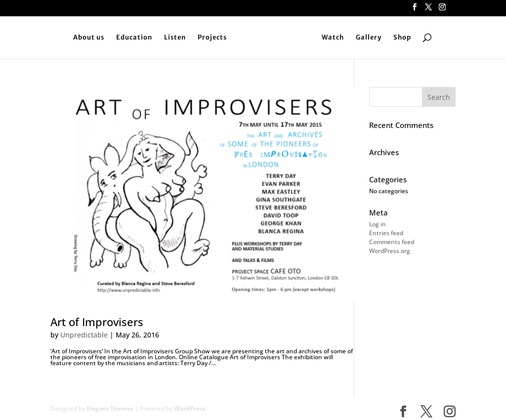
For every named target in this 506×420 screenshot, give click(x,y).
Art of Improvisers (97, 322)
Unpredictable (84, 335)
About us (89, 38)
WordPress (190, 408)
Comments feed (392, 242)
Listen (175, 38)
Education (134, 38)
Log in (378, 224)
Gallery (369, 38)
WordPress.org (390, 251)
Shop (402, 38)
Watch (333, 38)
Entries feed (386, 233)
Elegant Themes (110, 408)
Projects (212, 38)
